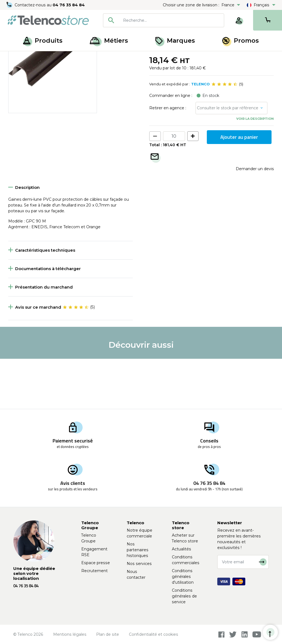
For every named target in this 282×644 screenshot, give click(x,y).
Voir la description (255, 169)
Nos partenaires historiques (138, 550)
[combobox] (164, 20)
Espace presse (96, 563)
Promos (241, 41)
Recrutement (94, 571)
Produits (43, 41)
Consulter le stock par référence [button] (228, 158)
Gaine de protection (91, 57)
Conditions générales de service (184, 596)
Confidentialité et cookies (154, 634)
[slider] (224, 134)
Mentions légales (70, 634)
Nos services (139, 564)
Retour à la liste (25, 69)
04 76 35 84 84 (69, 5)
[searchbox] (172, 20)
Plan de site (108, 634)
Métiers (109, 41)
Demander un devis (255, 219)
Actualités (181, 549)
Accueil (15, 57)
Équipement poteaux (47, 57)
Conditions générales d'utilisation (183, 577)
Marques (175, 41)
